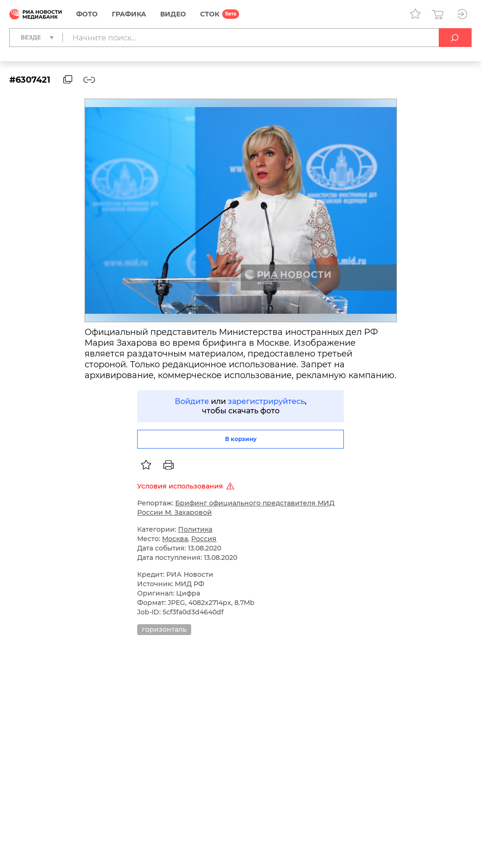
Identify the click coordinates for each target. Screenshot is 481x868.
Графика (129, 14)
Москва (175, 539)
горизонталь (164, 629)
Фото (87, 14)
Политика (195, 529)
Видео (173, 14)
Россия (204, 539)
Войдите (192, 401)
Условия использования (187, 486)
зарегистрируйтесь (266, 401)
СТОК (210, 14)
